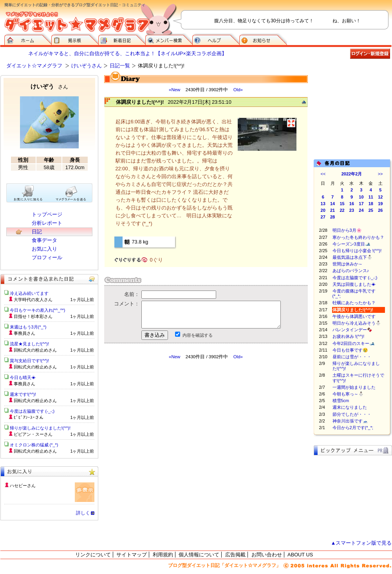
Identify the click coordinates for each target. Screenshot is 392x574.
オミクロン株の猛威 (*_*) (34, 445)
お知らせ (263, 39)
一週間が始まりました (354, 387)
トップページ (47, 214)
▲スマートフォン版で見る (361, 543)
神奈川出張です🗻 (350, 421)
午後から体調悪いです (354, 316)
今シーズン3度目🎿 (351, 244)
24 (361, 210)
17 (361, 204)
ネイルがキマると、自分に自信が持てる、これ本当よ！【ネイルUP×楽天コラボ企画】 (127, 53)
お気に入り (44, 249)
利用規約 (163, 555)
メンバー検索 (169, 39)
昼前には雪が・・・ (356, 357)
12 (380, 197)
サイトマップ (132, 555)
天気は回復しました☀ (354, 284)
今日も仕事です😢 (350, 350)
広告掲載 (235, 555)
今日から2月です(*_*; (353, 428)
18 (371, 204)
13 (323, 204)
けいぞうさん (87, 66)
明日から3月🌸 (347, 230)
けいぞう (49, 86)
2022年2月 (352, 174)
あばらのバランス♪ (351, 271)
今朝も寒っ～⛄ (352, 394)
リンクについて (93, 555)
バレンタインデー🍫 (352, 330)
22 (342, 210)
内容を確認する (198, 335)
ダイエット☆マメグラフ (34, 66)
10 (361, 197)
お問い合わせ (267, 555)
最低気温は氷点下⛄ (352, 257)
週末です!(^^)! (23, 394)
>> (380, 174)
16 (352, 204)
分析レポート (47, 223)
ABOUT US (300, 555)
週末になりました (352, 407)
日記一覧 (120, 66)
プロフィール (47, 257)
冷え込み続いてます (29, 293)
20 (323, 210)
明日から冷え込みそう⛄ (357, 323)
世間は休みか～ (348, 264)
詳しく (83, 513)
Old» (238, 90)
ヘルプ (216, 39)
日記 (37, 232)
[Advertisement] (161, 415)
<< (323, 174)
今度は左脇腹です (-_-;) (355, 278)
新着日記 (122, 39)
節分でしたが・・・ (352, 414)
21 (332, 210)
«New (174, 90)
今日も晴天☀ (23, 377)
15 (342, 204)
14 (332, 204)
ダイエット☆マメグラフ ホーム (28, 39)
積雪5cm (341, 401)
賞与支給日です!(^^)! (32, 361)
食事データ (44, 240)
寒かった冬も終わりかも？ (358, 237)
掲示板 (75, 39)
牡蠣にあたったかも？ (354, 303)
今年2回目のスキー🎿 (354, 343)
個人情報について (199, 555)
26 (380, 210)
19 (380, 204)
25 (371, 210)
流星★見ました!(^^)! (30, 344)
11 (371, 197)
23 (352, 210)
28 (332, 217)
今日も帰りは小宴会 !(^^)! (357, 251)
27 (323, 217)
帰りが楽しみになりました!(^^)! (40, 428)
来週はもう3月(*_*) (28, 327)
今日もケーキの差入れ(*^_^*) (38, 310)
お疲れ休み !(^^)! (349, 336)
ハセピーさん (23, 486)
